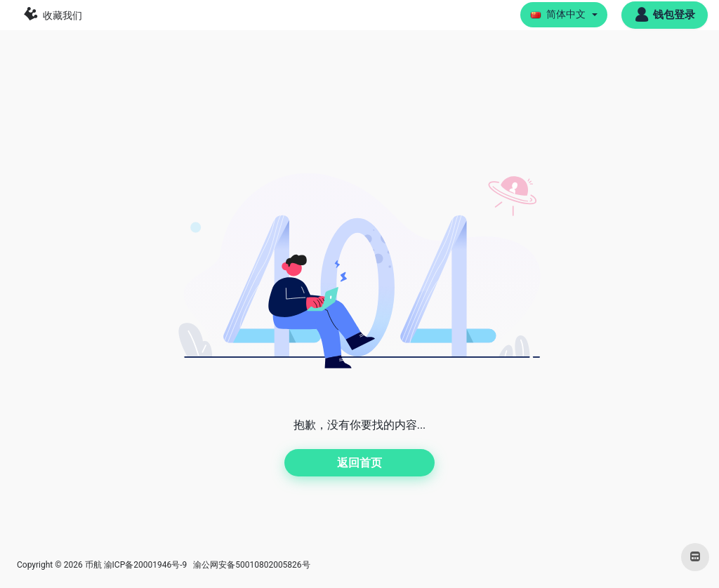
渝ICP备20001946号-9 (146, 565)
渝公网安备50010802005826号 (250, 565)
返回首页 (359, 463)
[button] (564, 15)
